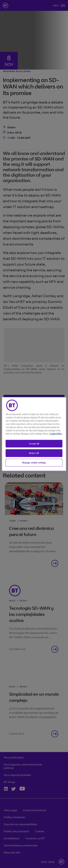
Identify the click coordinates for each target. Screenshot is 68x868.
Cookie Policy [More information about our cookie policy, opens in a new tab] (56, 434)
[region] (34, 434)
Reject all (34, 453)
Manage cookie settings (34, 463)
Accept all (34, 443)
